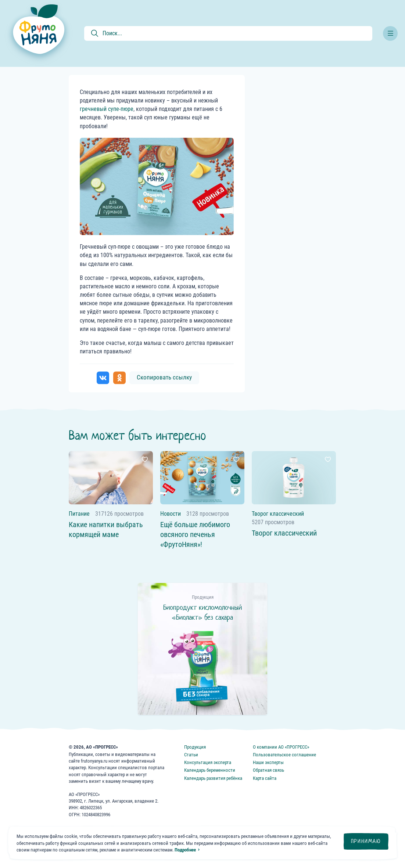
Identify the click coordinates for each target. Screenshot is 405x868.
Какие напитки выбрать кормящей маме (106, 530)
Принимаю (366, 841)
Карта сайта (265, 778)
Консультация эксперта (208, 762)
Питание (79, 514)
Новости (171, 514)
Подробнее (185, 850)
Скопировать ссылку (164, 377)
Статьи (191, 755)
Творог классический (278, 514)
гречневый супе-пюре (107, 109)
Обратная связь (268, 770)
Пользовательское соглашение (284, 755)
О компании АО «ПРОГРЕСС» (281, 747)
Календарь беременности (210, 770)
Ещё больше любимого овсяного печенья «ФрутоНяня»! (195, 534)
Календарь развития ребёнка (213, 778)
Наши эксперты (268, 762)
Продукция (195, 747)
